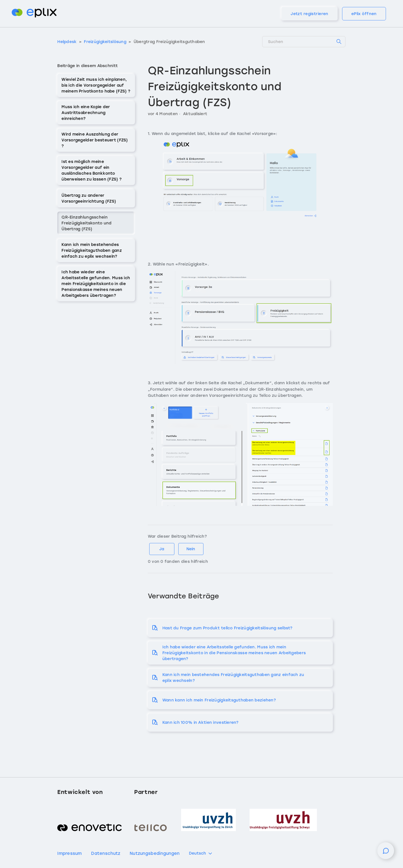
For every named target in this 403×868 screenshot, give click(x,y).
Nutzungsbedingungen (155, 853)
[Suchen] (304, 42)
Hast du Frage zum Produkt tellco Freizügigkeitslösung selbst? (227, 628)
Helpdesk (67, 42)
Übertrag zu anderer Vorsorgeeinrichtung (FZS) (89, 198)
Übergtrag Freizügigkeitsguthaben (169, 42)
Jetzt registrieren (310, 14)
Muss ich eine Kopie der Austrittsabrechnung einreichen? (86, 113)
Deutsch (201, 853)
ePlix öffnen (364, 14)
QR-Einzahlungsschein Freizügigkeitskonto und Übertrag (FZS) (86, 223)
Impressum (70, 853)
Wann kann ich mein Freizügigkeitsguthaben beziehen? (219, 700)
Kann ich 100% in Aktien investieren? (201, 723)
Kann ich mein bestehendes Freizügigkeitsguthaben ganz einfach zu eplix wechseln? (92, 251)
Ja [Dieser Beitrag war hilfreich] (162, 549)
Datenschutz (106, 853)
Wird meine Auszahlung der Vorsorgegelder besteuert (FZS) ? (95, 140)
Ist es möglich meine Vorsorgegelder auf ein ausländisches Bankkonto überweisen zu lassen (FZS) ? (92, 170)
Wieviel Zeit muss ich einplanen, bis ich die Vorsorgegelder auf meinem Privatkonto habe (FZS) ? (96, 85)
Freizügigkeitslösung (106, 42)
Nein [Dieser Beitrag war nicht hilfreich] (191, 549)
